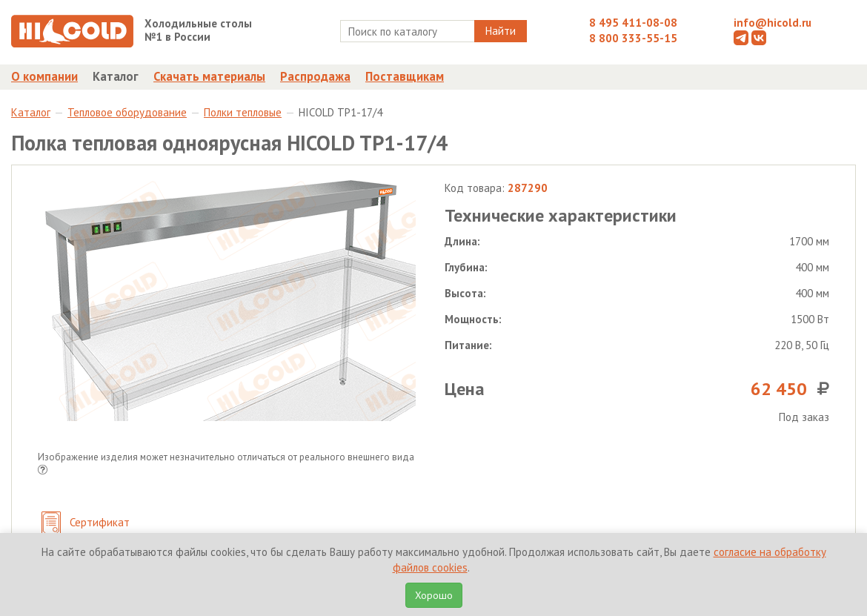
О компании (44, 76)
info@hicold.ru (773, 23)
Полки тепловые (243, 112)
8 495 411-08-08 (633, 23)
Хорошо (434, 595)
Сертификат (86, 524)
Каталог (116, 76)
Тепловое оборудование (127, 112)
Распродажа (315, 76)
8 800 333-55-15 (633, 38)
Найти (501, 31)
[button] (43, 471)
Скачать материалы (209, 76)
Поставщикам (405, 76)
